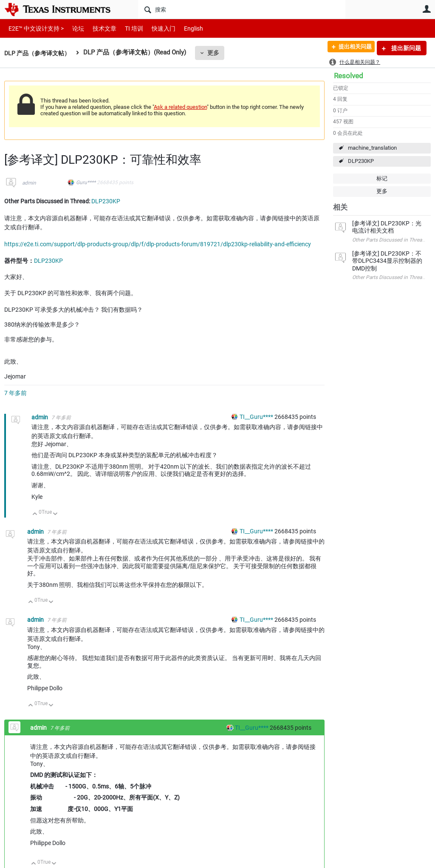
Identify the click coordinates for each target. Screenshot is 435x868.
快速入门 (155, 28)
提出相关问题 (351, 48)
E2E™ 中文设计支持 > (34, 28)
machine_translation (372, 148)
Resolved (349, 76)
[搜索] (242, 9)
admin (29, 183)
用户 (427, 9)
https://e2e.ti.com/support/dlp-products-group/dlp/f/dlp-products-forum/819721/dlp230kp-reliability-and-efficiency (158, 244)
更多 (218, 53)
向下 (55, 514)
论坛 (73, 28)
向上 (35, 514)
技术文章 (99, 28)
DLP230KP (361, 161)
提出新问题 (405, 48)
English (183, 28)
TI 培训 (127, 28)
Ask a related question (180, 107)
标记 (382, 178)
